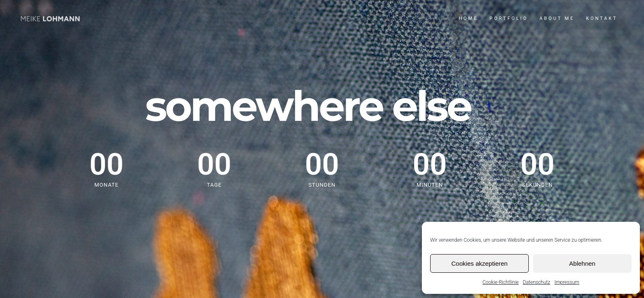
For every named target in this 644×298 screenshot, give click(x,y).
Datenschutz (537, 282)
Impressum (567, 282)
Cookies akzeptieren (479, 263)
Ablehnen (582, 263)
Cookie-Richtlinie (500, 282)
